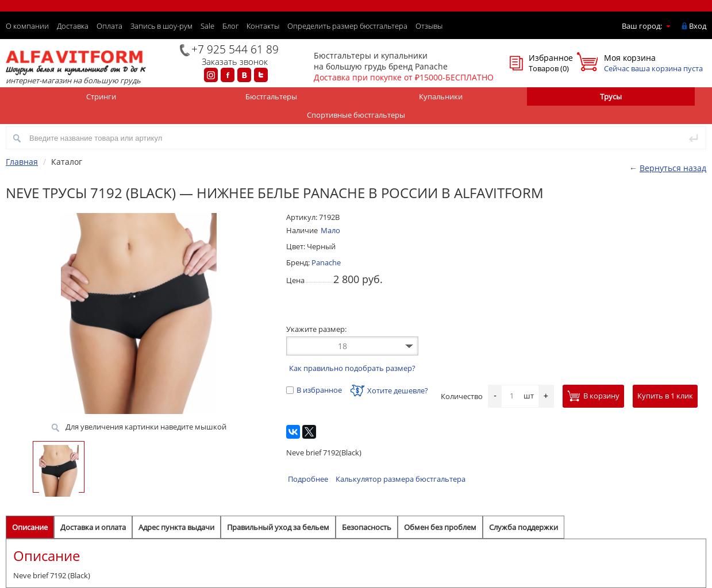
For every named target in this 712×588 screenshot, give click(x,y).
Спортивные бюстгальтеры (356, 115)
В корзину (593, 396)
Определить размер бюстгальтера (347, 26)
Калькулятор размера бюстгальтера (401, 479)
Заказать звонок (235, 61)
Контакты (263, 26)
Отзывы (429, 26)
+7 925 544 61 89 (235, 49)
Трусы (611, 96)
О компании (27, 26)
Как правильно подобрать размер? (352, 368)
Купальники (441, 96)
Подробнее (308, 479)
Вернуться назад (673, 168)
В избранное (314, 390)
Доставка (73, 26)
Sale (207, 26)
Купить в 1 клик (665, 396)
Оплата (109, 26)
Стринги (101, 96)
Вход (698, 26)
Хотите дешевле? (389, 390)
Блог (230, 26)
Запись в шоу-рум (161, 26)
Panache (326, 262)
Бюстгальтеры (271, 96)
